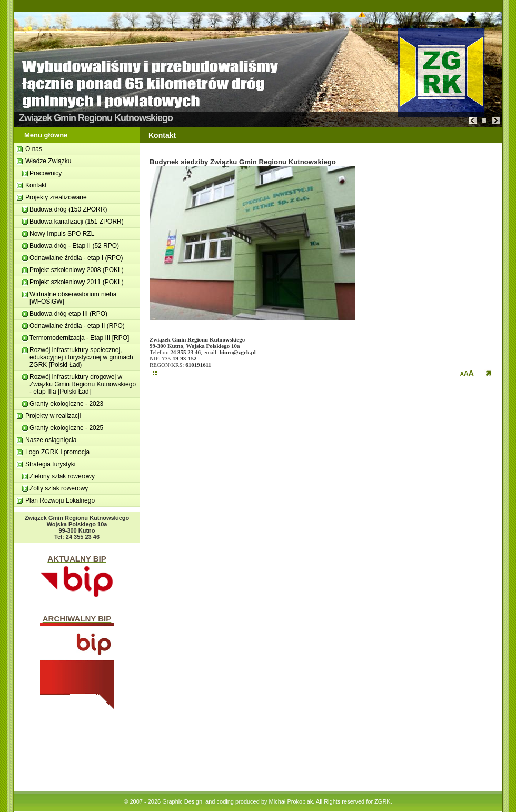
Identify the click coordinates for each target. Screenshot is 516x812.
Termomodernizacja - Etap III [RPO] (79, 338)
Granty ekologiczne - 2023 (66, 404)
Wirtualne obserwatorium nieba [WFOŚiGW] (73, 298)
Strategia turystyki (50, 464)
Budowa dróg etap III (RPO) (68, 314)
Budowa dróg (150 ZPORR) (68, 209)
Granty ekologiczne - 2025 (66, 428)
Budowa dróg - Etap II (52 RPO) (74, 246)
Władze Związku (48, 161)
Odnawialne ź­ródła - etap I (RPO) (76, 258)
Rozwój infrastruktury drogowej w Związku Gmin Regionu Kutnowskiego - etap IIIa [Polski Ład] (83, 384)
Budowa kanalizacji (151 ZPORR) (77, 222)
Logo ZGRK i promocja (57, 452)
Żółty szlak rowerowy (59, 488)
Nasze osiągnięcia (51, 440)
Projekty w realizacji (53, 416)
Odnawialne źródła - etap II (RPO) (77, 326)
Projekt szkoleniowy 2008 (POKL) (77, 270)
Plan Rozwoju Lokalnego (60, 500)
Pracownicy (46, 173)
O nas (34, 149)
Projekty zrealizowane (56, 197)
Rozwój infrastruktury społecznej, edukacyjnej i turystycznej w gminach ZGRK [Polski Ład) (81, 357)
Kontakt (36, 185)
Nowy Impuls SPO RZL (62, 234)
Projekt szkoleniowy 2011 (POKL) (77, 282)
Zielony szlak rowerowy (62, 476)
